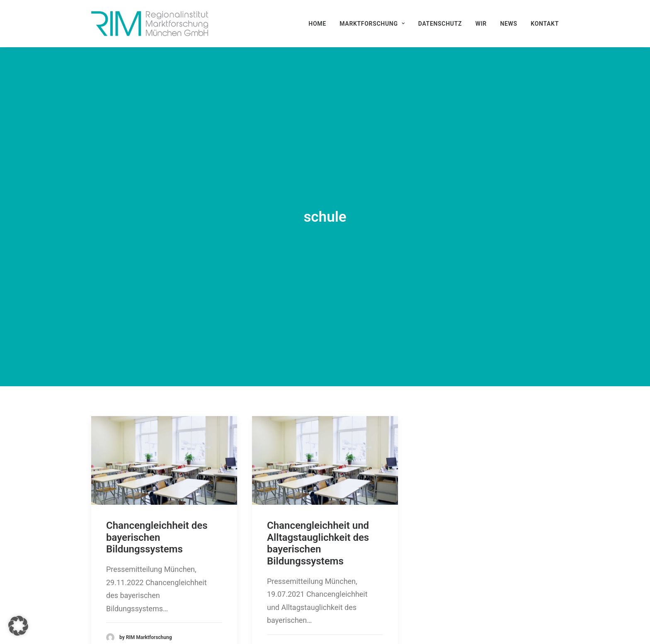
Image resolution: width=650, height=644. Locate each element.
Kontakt (545, 24)
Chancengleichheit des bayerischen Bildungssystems (157, 493)
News (508, 24)
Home (317, 24)
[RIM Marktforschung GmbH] (150, 24)
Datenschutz (440, 24)
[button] (164, 416)
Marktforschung (372, 24)
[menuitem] (320, 24)
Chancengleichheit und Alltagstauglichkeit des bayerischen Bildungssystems (318, 499)
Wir (481, 24)
